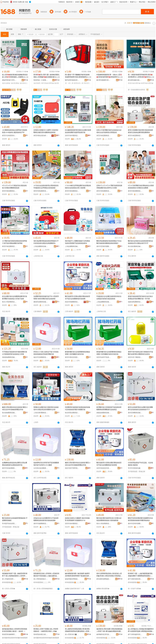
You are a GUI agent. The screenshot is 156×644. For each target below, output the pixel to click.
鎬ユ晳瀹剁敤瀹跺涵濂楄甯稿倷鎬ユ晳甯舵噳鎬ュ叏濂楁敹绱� (15, 76)
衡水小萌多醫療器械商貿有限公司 (9, 302)
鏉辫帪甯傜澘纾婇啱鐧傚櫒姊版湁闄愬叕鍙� (104, 634)
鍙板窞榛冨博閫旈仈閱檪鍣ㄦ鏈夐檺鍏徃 (72, 579)
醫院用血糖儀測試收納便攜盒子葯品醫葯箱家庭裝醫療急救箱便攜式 (109, 242)
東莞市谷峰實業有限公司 (9, 136)
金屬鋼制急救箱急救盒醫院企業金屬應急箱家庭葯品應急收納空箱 (15, 464)
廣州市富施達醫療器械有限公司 (9, 468)
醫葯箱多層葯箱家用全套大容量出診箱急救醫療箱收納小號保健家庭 (109, 519)
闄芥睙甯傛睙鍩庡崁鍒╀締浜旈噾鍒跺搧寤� (72, 80)
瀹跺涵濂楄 (6, 83)
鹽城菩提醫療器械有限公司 (41, 302)
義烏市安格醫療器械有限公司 (41, 357)
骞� (26, 80)
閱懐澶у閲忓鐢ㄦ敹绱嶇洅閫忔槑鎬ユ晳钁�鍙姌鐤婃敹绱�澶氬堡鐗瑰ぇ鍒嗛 (46, 76)
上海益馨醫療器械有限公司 (41, 246)
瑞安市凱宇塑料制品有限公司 (72, 468)
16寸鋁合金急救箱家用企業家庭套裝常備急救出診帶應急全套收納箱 (46, 187)
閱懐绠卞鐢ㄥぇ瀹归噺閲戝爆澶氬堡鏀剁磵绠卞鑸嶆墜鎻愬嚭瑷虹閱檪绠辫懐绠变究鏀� (140, 575)
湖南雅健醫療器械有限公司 (9, 357)
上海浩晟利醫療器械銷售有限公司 (41, 413)
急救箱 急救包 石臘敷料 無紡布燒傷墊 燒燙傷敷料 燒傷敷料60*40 (77, 519)
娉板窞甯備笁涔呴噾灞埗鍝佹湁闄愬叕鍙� (9, 80)
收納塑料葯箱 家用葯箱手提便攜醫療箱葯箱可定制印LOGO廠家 (46, 464)
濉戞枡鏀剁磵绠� (134, 83)
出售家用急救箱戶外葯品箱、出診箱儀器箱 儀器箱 (140, 464)
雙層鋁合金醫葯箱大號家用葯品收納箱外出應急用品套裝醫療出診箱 (46, 408)
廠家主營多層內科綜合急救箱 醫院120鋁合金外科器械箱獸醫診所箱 (15, 408)
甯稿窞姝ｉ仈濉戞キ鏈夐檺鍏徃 (41, 80)
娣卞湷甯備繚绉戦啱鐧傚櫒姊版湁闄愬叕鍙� (135, 634)
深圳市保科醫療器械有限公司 (72, 136)
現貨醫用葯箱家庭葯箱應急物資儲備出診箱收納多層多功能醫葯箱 (77, 408)
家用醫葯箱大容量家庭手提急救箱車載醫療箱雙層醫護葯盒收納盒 (109, 408)
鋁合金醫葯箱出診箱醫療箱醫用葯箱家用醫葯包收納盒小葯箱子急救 (15, 298)
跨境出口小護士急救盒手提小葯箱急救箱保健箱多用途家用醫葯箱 (46, 353)
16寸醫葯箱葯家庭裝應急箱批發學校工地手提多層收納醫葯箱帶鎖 (15, 242)
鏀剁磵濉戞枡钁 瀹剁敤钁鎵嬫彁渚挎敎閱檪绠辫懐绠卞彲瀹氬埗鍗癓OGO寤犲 (78, 575)
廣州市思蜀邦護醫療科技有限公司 (104, 246)
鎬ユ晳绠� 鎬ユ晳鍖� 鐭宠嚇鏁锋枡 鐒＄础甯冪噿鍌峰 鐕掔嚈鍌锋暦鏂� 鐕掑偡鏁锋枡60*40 (141, 630)
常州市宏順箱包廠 (134, 468)
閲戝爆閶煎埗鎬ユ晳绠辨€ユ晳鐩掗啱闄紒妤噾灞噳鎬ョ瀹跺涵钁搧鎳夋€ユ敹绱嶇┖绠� (46, 575)
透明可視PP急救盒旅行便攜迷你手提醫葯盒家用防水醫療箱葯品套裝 (140, 353)
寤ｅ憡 (26, 77)
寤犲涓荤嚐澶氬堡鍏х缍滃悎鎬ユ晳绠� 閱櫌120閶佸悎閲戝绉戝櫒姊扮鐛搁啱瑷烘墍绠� (109, 575)
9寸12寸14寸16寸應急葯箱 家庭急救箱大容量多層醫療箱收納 (14, 187)
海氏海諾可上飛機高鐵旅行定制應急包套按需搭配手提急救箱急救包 (77, 242)
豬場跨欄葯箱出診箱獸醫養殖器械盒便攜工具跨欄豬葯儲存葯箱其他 (109, 353)
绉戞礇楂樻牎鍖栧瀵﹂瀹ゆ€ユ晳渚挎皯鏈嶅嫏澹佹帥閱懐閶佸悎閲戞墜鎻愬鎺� (109, 76)
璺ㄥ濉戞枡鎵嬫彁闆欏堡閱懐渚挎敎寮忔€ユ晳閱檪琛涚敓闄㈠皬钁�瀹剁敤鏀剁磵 (140, 76)
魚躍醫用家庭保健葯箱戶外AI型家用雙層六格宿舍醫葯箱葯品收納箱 (46, 298)
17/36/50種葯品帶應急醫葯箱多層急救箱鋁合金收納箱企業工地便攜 (78, 187)
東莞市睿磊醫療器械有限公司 (104, 136)
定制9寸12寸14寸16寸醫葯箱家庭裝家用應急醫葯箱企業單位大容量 (109, 187)
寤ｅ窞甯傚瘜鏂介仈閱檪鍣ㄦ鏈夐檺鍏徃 (41, 579)
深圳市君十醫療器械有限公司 (135, 357)
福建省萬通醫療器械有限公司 (135, 302)
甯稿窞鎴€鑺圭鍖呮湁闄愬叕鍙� (41, 634)
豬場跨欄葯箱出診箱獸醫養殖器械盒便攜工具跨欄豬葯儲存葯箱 (77, 353)
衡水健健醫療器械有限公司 (9, 413)
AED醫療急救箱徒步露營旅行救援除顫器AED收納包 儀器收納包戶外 (15, 131)
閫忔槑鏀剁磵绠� (48, 83)
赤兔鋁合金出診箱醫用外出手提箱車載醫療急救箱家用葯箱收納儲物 (46, 519)
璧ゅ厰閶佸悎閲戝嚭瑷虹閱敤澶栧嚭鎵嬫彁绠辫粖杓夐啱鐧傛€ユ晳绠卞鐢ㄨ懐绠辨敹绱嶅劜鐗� (78, 630)
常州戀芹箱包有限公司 (9, 524)
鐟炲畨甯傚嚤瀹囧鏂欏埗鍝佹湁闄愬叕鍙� (104, 579)
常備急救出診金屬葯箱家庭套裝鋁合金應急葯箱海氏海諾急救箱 (109, 298)
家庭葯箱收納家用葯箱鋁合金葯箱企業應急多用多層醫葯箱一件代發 (140, 298)
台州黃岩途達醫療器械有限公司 (41, 468)
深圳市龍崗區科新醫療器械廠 (104, 468)
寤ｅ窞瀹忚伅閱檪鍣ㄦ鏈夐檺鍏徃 (9, 579)
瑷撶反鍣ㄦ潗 (79, 83)
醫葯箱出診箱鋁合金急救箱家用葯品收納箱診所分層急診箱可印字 (140, 242)
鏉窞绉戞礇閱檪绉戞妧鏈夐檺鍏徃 (104, 80)
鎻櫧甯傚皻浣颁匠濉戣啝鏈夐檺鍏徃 (135, 80)
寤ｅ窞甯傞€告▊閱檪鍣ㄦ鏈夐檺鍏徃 (72, 634)
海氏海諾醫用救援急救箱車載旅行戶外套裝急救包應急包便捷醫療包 (46, 242)
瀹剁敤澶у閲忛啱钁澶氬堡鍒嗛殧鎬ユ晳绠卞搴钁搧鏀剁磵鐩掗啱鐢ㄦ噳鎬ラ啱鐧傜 (109, 630)
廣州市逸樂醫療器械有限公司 (41, 524)
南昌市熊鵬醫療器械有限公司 (72, 302)
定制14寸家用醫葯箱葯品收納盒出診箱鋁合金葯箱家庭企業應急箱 (109, 131)
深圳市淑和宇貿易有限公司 (104, 357)
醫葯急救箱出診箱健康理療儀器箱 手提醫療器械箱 (15, 519)
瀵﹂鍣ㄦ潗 (69, 83)
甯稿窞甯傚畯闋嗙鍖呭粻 (9, 634)
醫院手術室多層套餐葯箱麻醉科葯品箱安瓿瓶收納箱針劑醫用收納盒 (140, 519)
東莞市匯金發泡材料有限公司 (41, 136)
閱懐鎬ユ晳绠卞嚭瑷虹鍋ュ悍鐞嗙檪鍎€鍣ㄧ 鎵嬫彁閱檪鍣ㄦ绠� (46, 630)
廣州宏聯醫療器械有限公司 (135, 413)
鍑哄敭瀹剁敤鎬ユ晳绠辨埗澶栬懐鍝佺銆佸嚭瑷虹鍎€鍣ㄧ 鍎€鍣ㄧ (15, 630)
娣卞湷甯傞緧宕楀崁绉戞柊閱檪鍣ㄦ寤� (135, 579)
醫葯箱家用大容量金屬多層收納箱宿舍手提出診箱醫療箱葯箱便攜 (77, 298)
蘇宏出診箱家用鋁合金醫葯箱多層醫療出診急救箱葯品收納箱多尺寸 (140, 408)
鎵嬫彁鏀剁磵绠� (147, 83)
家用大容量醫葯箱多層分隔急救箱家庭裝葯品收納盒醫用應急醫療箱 (140, 131)
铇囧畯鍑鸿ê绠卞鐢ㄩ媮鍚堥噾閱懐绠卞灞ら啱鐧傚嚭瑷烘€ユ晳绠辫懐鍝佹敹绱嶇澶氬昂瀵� (15, 575)
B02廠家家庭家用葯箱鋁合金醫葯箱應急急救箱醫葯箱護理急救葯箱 (78, 131)
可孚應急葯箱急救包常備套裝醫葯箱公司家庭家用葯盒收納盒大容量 (15, 353)
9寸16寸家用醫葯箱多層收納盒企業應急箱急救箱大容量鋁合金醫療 (141, 187)
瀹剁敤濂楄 (15, 83)
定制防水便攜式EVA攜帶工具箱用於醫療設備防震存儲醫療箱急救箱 (46, 131)
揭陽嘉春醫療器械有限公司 (104, 413)
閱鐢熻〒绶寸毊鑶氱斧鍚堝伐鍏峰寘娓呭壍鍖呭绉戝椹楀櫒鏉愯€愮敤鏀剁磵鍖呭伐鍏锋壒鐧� (78, 76)
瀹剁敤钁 (37, 83)
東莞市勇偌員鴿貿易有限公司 (72, 357)
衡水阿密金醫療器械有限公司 (72, 413)
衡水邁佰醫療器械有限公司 (135, 246)
